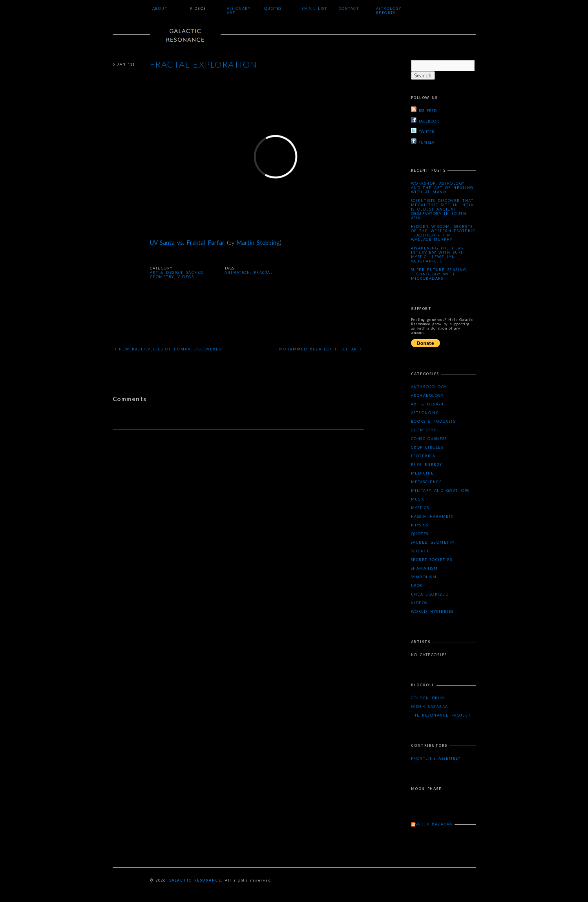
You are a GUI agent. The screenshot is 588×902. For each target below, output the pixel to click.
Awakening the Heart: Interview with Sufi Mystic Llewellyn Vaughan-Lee (439, 255)
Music (418, 499)
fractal (264, 272)
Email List (314, 8)
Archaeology (427, 395)
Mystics (420, 508)
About (160, 8)
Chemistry (424, 430)
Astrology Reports (389, 11)
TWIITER (423, 131)
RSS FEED (424, 110)
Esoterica (423, 456)
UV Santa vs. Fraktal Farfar (187, 242)
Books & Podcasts (433, 421)
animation (237, 272)
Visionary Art (239, 11)
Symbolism (424, 577)
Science (421, 551)
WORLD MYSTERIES (432, 611)
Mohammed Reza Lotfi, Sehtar (320, 348)
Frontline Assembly (436, 758)
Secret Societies (432, 560)
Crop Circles (427, 447)
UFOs (417, 586)
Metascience (427, 482)
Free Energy (427, 465)
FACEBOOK (425, 120)
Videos (198, 8)
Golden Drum (428, 698)
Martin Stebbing (258, 242)
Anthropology (429, 387)
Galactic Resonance (195, 880)
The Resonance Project (441, 715)
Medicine (423, 473)
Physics (420, 525)
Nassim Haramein (433, 516)
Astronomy (425, 413)
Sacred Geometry (433, 542)
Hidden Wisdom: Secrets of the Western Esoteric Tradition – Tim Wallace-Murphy (443, 233)
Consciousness (429, 439)
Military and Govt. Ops (440, 490)
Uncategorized (430, 594)
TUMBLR (423, 141)
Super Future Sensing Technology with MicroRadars (439, 274)
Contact (349, 8)
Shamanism (425, 568)
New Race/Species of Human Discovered (168, 348)
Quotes (273, 8)
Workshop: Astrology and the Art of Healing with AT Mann (442, 188)
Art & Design (166, 272)
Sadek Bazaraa (430, 707)
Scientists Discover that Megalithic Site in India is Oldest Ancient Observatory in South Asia (442, 209)
